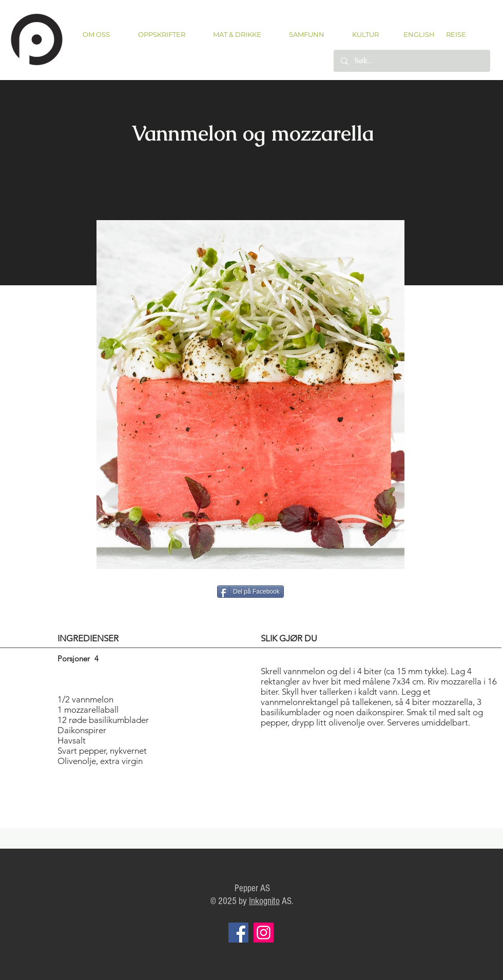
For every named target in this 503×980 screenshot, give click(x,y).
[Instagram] (264, 933)
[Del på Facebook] (250, 592)
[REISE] (452, 34)
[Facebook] (238, 933)
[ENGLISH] (419, 34)
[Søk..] (411, 61)
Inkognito (264, 901)
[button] (161, 35)
